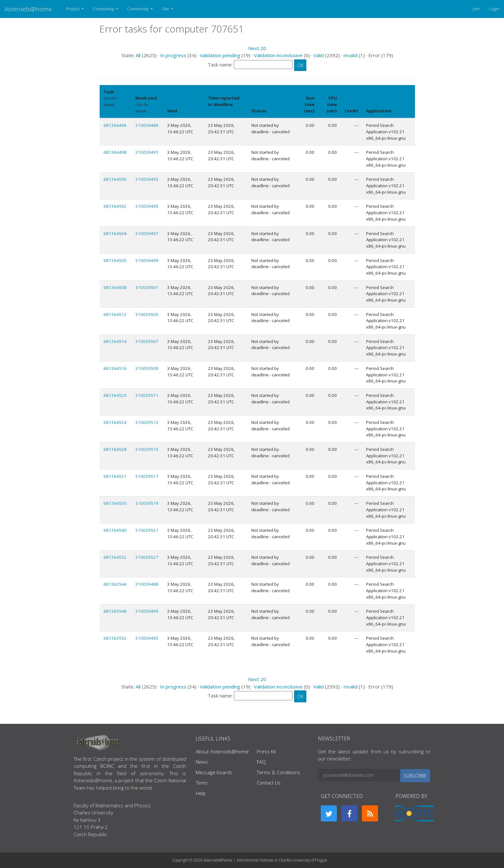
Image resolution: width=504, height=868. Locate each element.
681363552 (115, 638)
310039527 (147, 557)
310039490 (147, 611)
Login (494, 9)
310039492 (147, 638)
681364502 (115, 206)
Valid (319, 55)
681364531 (115, 476)
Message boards (214, 772)
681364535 (115, 503)
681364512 (115, 314)
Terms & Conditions (279, 772)
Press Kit (266, 751)
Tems (202, 783)
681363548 (115, 611)
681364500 (115, 179)
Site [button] (166, 9)
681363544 (115, 584)
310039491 (147, 152)
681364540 (115, 530)
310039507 (147, 341)
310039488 (147, 584)
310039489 (147, 125)
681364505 (115, 260)
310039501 (147, 287)
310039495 (147, 206)
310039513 (147, 422)
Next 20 (257, 48)
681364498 (115, 152)
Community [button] (138, 9)
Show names (114, 111)
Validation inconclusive (278, 55)
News (202, 762)
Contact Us (269, 783)
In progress (173, 55)
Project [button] (73, 9)
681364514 (115, 341)
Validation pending (220, 55)
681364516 (115, 368)
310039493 (147, 179)
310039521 (147, 530)
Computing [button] (104, 9)
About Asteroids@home (222, 751)
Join (476, 9)
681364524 (115, 422)
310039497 (147, 233)
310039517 (147, 476)
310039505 (147, 314)
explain (214, 111)
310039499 (147, 260)
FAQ (261, 762)
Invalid (350, 55)
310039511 (147, 395)
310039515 (147, 449)
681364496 (115, 125)
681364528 (115, 449)
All (138, 55)
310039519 (147, 503)
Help (201, 793)
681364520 (115, 395)
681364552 (115, 557)
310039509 (147, 368)
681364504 (115, 233)
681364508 (115, 287)
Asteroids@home (28, 9)
